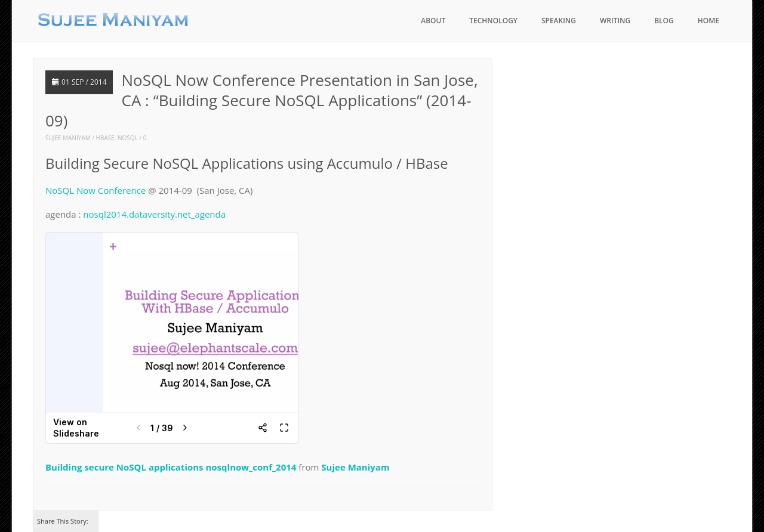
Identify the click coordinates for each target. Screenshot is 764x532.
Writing (615, 21)
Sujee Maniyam (68, 138)
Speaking (559, 21)
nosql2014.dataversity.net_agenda (154, 214)
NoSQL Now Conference (95, 190)
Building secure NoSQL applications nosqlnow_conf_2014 (171, 467)
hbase (105, 138)
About (433, 21)
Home (708, 21)
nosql (128, 138)
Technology (493, 21)
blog (664, 21)
